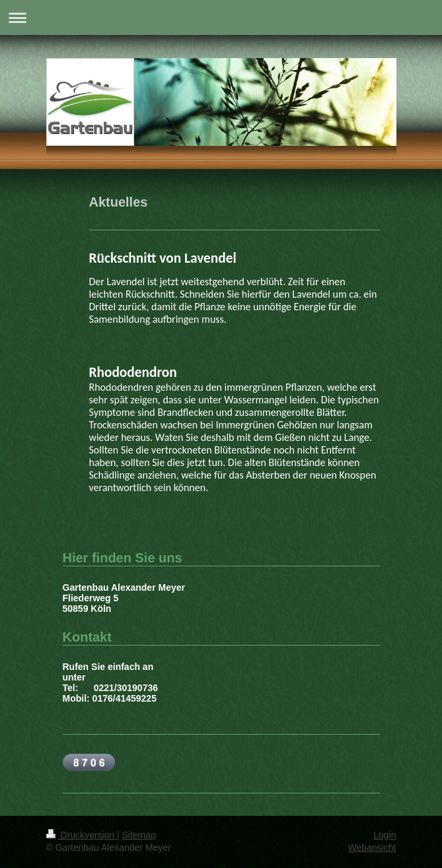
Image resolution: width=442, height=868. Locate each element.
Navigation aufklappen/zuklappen (221, 17)
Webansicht (372, 848)
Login (385, 835)
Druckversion (82, 835)
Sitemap (139, 835)
